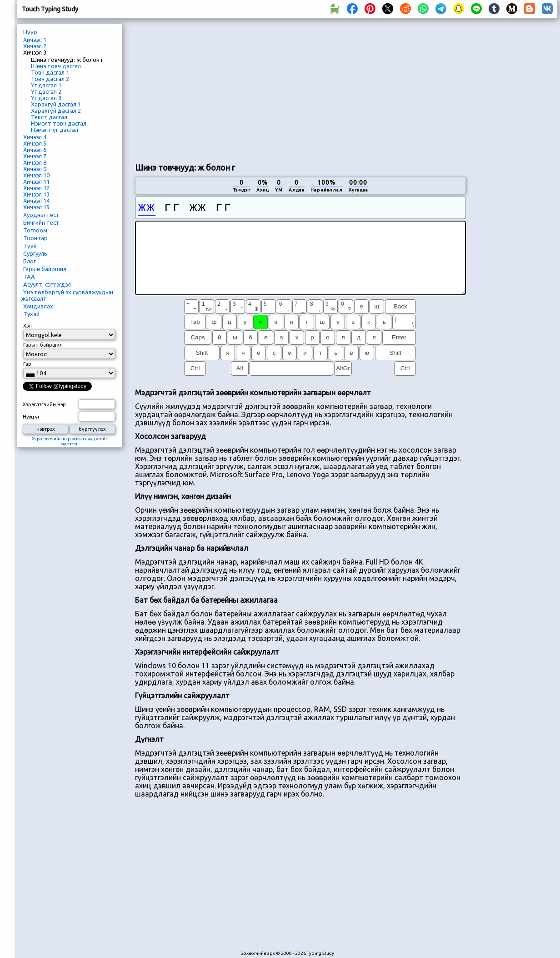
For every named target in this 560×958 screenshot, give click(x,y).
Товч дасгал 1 (50, 72)
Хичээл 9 (35, 169)
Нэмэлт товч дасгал (59, 123)
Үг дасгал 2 (46, 91)
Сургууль (35, 253)
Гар (27, 364)
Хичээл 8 (35, 162)
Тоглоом (35, 230)
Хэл (27, 326)
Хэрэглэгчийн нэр (44, 404)
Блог (30, 261)
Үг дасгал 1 (46, 85)
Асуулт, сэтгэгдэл (47, 284)
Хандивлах (38, 306)
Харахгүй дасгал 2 (56, 111)
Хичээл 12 (36, 188)
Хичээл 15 (36, 207)
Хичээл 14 (36, 201)
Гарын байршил (45, 269)
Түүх (30, 246)
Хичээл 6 (35, 150)
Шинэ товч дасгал (56, 66)
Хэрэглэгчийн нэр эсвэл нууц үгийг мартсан (70, 441)
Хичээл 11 (36, 182)
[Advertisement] (241, 89)
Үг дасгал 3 (46, 98)
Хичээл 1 (35, 40)
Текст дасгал (49, 117)
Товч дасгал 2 (50, 79)
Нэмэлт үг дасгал (55, 130)
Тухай (31, 314)
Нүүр (30, 32)
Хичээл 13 (36, 194)
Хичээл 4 (35, 137)
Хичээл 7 (35, 156)
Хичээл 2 (35, 46)
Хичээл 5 (35, 143)
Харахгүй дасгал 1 (56, 104)
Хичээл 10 (36, 175)
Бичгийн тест (41, 222)
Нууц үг (31, 417)
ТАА (29, 277)
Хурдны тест (41, 215)
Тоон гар (35, 238)
